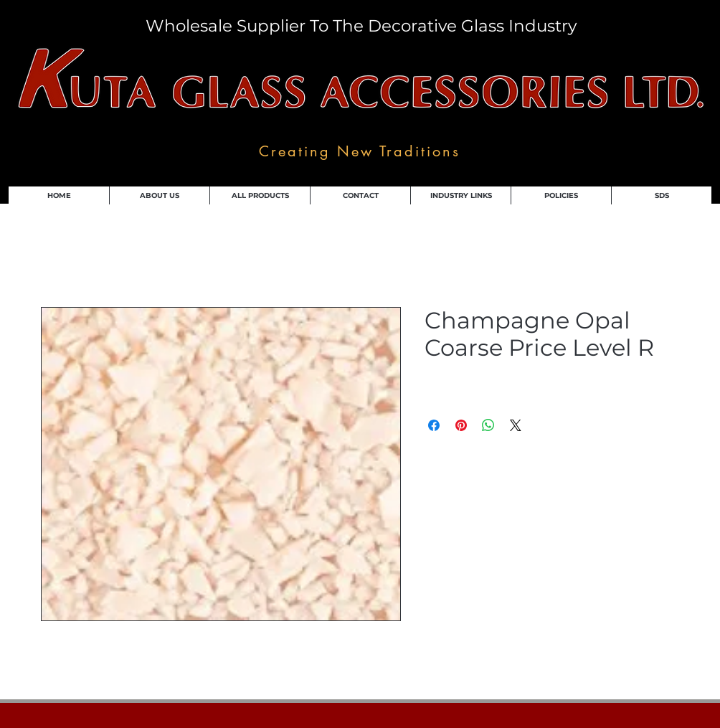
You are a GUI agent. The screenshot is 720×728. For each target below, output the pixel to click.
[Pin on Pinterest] (461, 425)
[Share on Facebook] (434, 425)
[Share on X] (516, 425)
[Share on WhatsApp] (488, 425)
